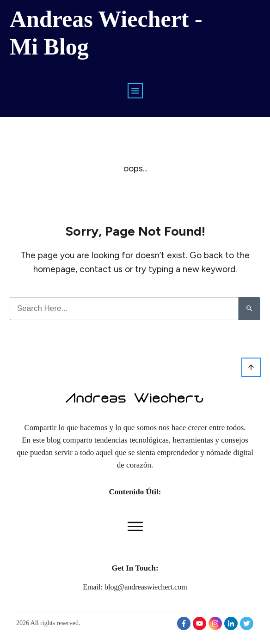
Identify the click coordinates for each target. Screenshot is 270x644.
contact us (101, 269)
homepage (54, 269)
